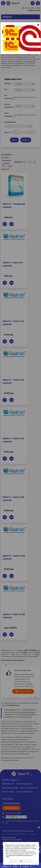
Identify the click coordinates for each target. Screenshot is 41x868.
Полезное (26, 867)
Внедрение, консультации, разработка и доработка (28, 44)
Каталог (15, 867)
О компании (5, 867)
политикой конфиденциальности (20, 855)
